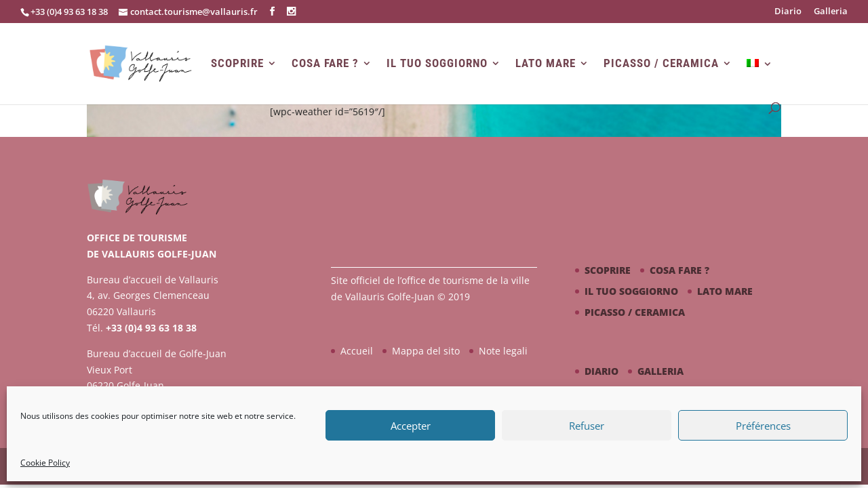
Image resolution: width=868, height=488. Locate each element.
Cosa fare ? (325, 63)
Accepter (411, 426)
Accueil (357, 351)
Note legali (503, 351)
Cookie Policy (45, 463)
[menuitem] (759, 81)
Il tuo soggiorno (437, 63)
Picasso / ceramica (661, 63)
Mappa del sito (426, 351)
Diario (788, 12)
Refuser (587, 426)
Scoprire (237, 63)
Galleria (831, 12)
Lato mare (546, 63)
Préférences (763, 426)
